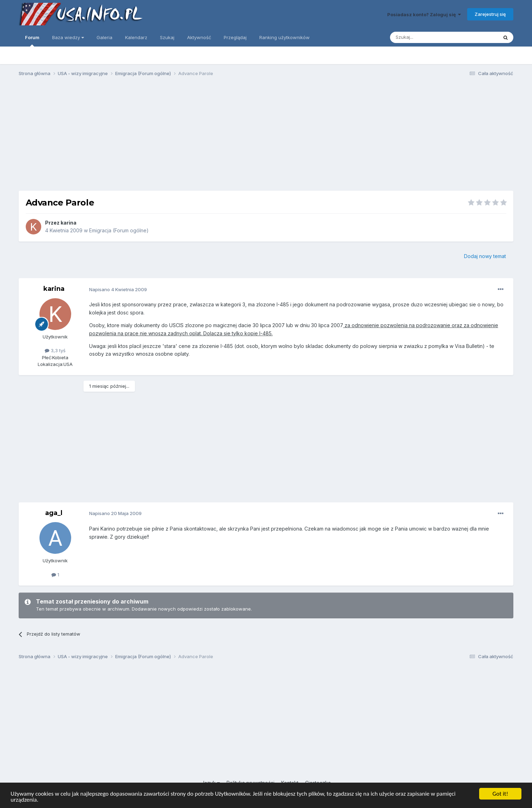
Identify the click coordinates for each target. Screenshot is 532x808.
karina (69, 223)
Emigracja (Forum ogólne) (119, 230)
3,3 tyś (55, 350)
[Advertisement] (266, 137)
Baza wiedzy (68, 37)
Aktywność (199, 37)
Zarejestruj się (490, 14)
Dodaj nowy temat (485, 256)
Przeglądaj (235, 37)
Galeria (104, 37)
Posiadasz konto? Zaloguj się (424, 14)
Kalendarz (136, 37)
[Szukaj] (426, 37)
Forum (32, 41)
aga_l (54, 513)
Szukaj (167, 37)
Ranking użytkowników (284, 37)
